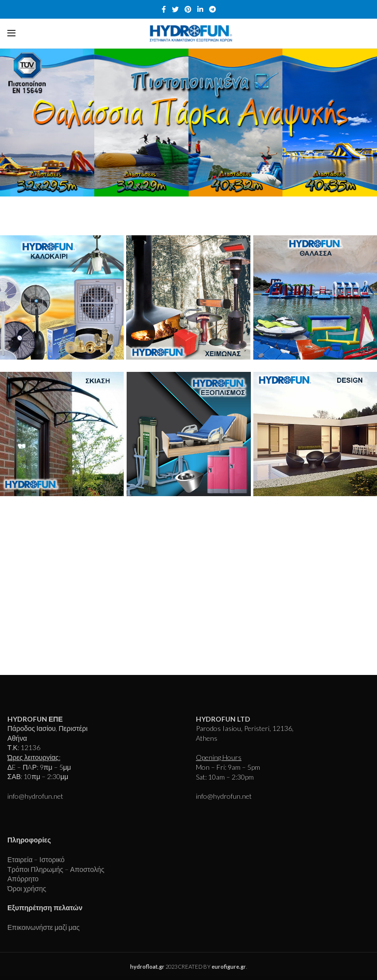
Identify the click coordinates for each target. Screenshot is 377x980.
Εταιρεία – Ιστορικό (36, 859)
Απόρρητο (23, 879)
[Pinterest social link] (188, 9)
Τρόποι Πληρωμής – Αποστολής (56, 869)
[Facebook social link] (164, 9)
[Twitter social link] (175, 9)
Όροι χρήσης (27, 888)
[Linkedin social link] (200, 9)
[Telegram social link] (213, 9)
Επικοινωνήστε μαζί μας (43, 927)
